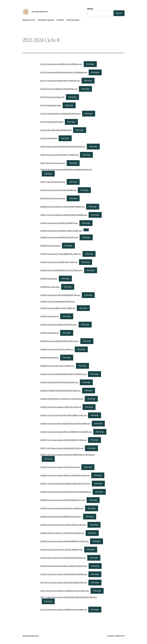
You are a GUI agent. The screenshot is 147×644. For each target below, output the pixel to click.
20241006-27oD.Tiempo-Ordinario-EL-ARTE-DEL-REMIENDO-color (62, 550)
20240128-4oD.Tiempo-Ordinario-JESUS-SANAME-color (58, 190)
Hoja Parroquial (73, 20)
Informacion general (46, 20)
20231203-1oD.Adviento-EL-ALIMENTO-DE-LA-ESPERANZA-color (61, 64)
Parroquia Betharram (40, 12)
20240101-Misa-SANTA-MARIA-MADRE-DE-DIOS (56, 130)
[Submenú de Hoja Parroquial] (80, 20)
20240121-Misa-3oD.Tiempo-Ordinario (53, 182)
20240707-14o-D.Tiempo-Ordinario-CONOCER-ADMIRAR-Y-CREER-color (63, 440)
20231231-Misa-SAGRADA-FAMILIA (52, 122)
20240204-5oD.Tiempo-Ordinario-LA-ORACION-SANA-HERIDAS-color (63, 207)
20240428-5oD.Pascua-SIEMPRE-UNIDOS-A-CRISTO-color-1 (60, 341)
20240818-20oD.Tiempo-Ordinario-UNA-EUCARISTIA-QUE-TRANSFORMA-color (66, 492)
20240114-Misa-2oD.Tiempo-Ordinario (53, 163)
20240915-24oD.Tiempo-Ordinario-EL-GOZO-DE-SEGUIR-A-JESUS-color (63, 525)
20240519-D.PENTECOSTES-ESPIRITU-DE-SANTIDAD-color (59, 382)
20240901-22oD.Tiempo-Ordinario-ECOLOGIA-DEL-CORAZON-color (62, 508)
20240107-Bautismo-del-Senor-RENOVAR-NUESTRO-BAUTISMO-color (63, 147)
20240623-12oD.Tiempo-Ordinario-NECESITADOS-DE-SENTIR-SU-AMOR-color (65, 424)
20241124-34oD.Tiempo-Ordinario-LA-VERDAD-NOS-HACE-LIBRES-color (64, 610)
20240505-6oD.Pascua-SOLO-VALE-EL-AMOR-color (57, 349)
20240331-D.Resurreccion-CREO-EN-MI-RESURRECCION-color (60, 295)
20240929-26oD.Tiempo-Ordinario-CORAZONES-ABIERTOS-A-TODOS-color (64, 541)
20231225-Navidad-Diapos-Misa (51, 105)
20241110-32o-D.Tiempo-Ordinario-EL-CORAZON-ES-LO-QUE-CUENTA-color (65, 591)
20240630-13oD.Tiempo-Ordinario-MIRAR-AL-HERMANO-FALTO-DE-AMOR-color (66, 432)
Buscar (90, 9)
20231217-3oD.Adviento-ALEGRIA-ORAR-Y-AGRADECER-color (60, 81)
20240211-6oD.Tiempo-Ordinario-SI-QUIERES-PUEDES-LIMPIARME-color (64, 215)
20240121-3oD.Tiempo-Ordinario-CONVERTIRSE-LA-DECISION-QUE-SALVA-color (66, 170)
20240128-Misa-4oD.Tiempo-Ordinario (53, 198)
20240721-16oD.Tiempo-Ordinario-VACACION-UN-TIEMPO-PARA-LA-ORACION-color (68, 455)
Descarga (90, 64)
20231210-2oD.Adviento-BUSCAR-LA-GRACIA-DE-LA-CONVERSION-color (64, 72)
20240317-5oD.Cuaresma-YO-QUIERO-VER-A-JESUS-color (59, 262)
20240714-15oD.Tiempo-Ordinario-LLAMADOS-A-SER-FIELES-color (62, 448)
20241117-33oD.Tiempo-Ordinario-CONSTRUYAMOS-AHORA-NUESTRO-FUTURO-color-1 (69, 597)
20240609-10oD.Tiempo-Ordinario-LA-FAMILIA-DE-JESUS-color (61, 407)
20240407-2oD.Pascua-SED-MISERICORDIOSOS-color (58, 302)
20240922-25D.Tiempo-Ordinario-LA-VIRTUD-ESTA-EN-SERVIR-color (62, 533)
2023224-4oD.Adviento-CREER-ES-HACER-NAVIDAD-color (59, 89)
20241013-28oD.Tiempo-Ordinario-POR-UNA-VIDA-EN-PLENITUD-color (63, 558)
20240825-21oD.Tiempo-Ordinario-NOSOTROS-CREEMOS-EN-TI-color (63, 500)
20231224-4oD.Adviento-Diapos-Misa (52, 97)
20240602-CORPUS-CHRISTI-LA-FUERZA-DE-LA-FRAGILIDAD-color (62, 399)
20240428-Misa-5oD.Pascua (50, 358)
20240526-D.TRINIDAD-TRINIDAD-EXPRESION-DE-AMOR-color (60, 391)
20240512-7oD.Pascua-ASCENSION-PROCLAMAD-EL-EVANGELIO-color (63, 374)
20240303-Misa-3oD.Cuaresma (50, 246)
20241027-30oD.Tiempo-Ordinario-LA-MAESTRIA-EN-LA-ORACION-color (64, 574)
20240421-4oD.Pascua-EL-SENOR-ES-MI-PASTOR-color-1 (59, 325)
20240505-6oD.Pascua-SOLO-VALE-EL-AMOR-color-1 (57, 366)
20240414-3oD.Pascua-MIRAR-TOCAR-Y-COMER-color (58, 308)
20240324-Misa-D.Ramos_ (49, 279)
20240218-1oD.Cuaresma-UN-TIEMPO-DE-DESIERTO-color (59, 223)
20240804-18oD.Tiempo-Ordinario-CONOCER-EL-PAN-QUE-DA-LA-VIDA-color (65, 476)
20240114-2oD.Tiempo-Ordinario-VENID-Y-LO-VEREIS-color (59, 155)
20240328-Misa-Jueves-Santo (50, 287)
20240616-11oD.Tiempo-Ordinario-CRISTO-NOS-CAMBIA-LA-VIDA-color (63, 415)
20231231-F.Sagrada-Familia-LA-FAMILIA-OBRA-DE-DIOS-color (61, 114)
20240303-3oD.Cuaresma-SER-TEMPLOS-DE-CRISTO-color (59, 237)
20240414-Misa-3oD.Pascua (50, 316)
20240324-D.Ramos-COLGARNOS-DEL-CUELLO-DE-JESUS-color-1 (62, 270)
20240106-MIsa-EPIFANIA (49, 138)
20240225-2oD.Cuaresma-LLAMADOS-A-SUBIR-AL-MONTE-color (61, 231)
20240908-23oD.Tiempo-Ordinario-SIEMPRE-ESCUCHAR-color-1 (61, 517)
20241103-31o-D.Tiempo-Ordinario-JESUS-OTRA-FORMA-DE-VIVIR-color (64, 583)
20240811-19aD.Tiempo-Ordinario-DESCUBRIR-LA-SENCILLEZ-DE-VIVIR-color (65, 484)
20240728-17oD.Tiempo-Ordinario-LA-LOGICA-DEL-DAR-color (60, 467)
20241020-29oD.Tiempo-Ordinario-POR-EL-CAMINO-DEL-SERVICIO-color (64, 566)
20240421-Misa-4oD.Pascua (50, 333)
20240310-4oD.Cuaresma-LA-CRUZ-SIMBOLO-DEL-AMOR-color (61, 254)
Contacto (60, 20)
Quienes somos (29, 20)
